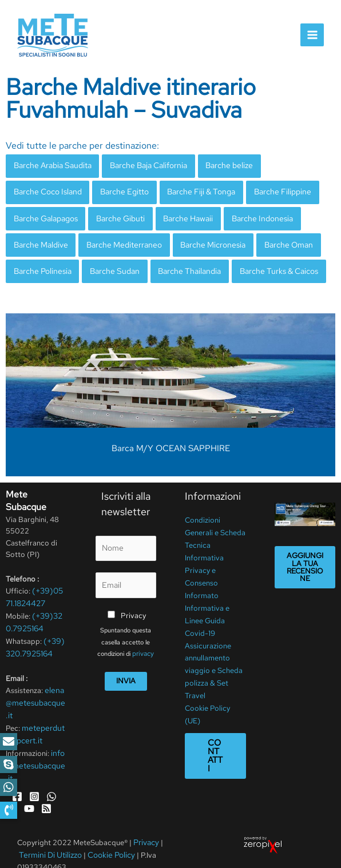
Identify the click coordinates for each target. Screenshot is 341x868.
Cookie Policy (107, 833)
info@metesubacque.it (35, 746)
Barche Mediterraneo (118, 238)
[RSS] (46, 787)
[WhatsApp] (51, 776)
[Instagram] (34, 776)
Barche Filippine (270, 188)
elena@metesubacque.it (35, 688)
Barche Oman (274, 238)
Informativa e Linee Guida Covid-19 (207, 604)
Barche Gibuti (116, 214)
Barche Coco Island (46, 188)
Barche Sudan (109, 263)
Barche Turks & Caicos (265, 263)
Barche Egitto (119, 188)
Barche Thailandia (181, 263)
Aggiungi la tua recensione (305, 557)
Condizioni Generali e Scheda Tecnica (215, 523)
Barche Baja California (143, 164)
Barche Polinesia (41, 263)
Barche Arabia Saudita (51, 164)
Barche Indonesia (251, 214)
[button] (9, 810)
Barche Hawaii (181, 214)
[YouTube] (29, 787)
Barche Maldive (39, 238)
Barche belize (221, 164)
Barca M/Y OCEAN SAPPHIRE (171, 439)
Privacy (133, 603)
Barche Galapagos (44, 214)
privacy (143, 642)
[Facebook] (17, 776)
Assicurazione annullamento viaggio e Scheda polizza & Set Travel (214, 651)
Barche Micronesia (203, 238)
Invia (126, 668)
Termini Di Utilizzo (49, 833)
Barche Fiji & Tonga (193, 188)
